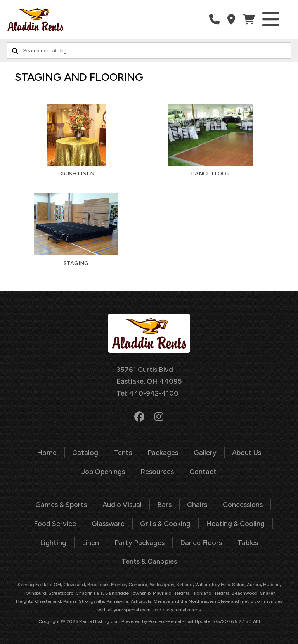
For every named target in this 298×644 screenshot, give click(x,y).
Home (47, 453)
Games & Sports (61, 505)
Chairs (197, 505)
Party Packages (139, 543)
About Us (247, 453)
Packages (163, 453)
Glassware (108, 524)
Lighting (53, 543)
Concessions (243, 505)
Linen (90, 543)
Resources (157, 472)
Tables (248, 543)
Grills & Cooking (165, 524)
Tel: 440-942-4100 (147, 393)
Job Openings (103, 472)
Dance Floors (201, 543)
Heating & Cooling (235, 524)
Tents (123, 453)
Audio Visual (122, 505)
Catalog (85, 453)
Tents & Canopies (149, 561)
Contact (203, 472)
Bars (164, 505)
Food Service (55, 524)
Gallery (205, 453)
